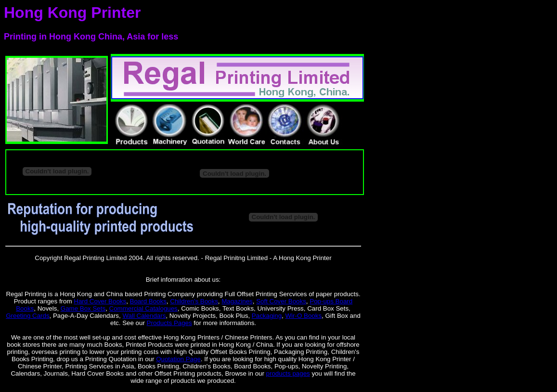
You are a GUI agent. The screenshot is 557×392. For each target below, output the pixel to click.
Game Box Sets (83, 308)
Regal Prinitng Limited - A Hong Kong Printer (268, 258)
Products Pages (169, 323)
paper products (337, 294)
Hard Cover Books (100, 301)
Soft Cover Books (281, 301)
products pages (288, 373)
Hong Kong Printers (192, 337)
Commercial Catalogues (143, 308)
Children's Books (194, 301)
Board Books (148, 301)
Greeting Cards (27, 316)
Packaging (267, 316)
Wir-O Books (304, 316)
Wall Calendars (144, 316)
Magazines (237, 301)
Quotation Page (178, 359)
